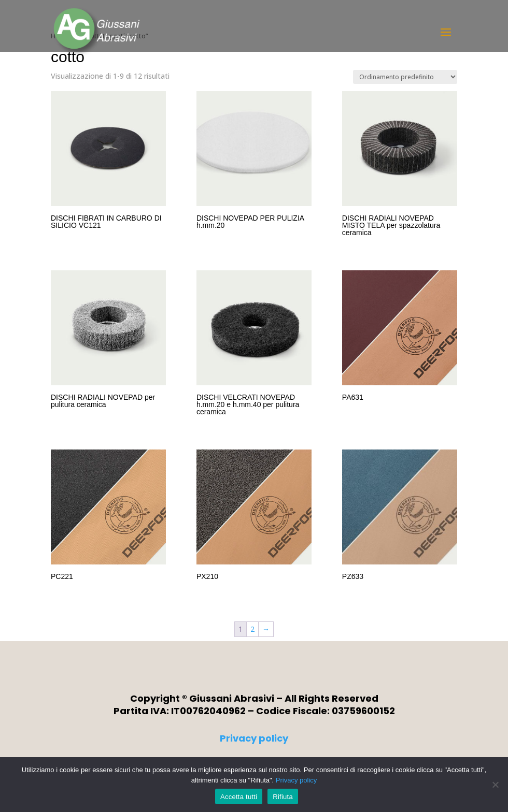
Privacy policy (254, 738)
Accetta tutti (239, 797)
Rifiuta (283, 797)
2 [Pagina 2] (252, 629)
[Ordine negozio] (405, 77)
